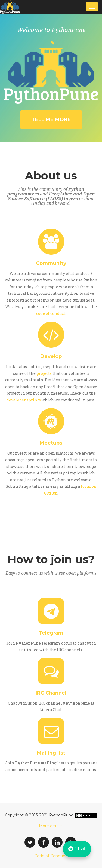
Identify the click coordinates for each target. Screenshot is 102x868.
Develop (51, 356)
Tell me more (51, 119)
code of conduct (51, 313)
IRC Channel (51, 693)
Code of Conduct (50, 856)
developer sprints (24, 400)
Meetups (51, 443)
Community (51, 263)
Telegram (51, 633)
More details (51, 826)
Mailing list (51, 753)
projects (44, 373)
